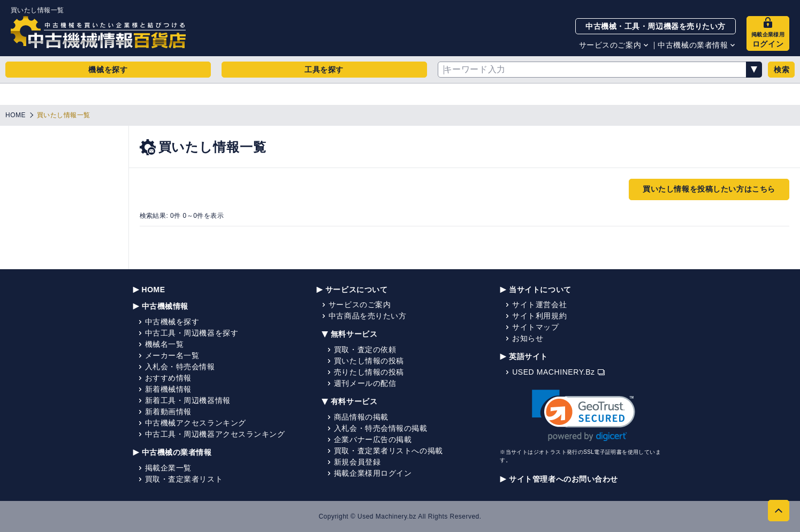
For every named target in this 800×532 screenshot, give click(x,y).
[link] (584, 416)
